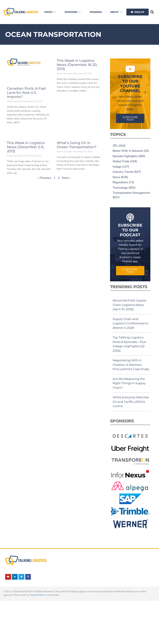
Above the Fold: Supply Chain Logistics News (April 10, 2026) (130, 305)
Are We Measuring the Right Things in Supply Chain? (129, 383)
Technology (120, 188)
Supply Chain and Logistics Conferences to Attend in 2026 (131, 323)
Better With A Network (128, 151)
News (116, 177)
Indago (117, 167)
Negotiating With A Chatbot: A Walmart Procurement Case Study (131, 365)
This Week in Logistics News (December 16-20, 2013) (77, 65)
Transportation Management (131, 193)
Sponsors (73, 12)
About (116, 12)
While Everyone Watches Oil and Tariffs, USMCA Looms (131, 402)
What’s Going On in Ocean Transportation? (77, 145)
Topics (50, 12)
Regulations (120, 182)
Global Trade (121, 161)
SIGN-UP (139, 12)
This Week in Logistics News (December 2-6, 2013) (26, 147)
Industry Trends (123, 172)
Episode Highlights (125, 156)
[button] (152, 12)
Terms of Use (36, 595)
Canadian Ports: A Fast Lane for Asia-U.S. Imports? (26, 93)
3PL (115, 146)
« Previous (44, 178)
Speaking (96, 12)
